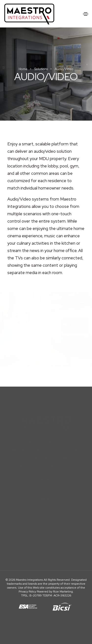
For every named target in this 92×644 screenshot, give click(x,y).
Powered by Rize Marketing (55, 592)
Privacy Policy (27, 592)
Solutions (41, 69)
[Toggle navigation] (86, 14)
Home (23, 69)
